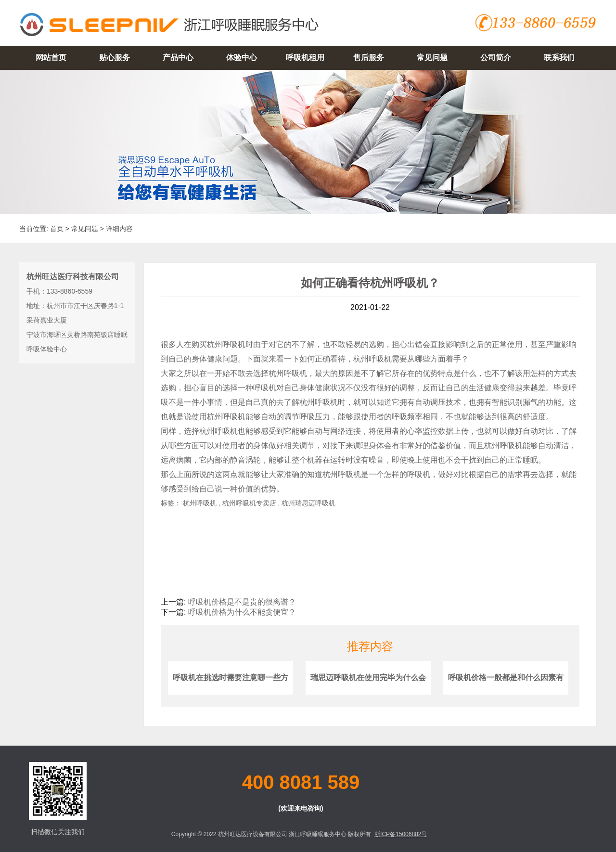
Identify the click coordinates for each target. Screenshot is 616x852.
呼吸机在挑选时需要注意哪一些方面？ (231, 690)
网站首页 (51, 58)
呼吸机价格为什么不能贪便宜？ (242, 612)
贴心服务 (115, 58)
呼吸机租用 (305, 58)
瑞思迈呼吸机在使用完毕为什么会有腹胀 (368, 690)
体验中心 (242, 58)
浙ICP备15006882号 (401, 834)
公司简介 (496, 58)
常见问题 (432, 58)
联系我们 (559, 58)
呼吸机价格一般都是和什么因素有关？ (506, 690)
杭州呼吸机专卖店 (249, 503)
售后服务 (369, 58)
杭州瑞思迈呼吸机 (308, 503)
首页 (57, 229)
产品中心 (178, 58)
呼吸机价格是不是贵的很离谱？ (242, 602)
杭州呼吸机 (226, 344)
